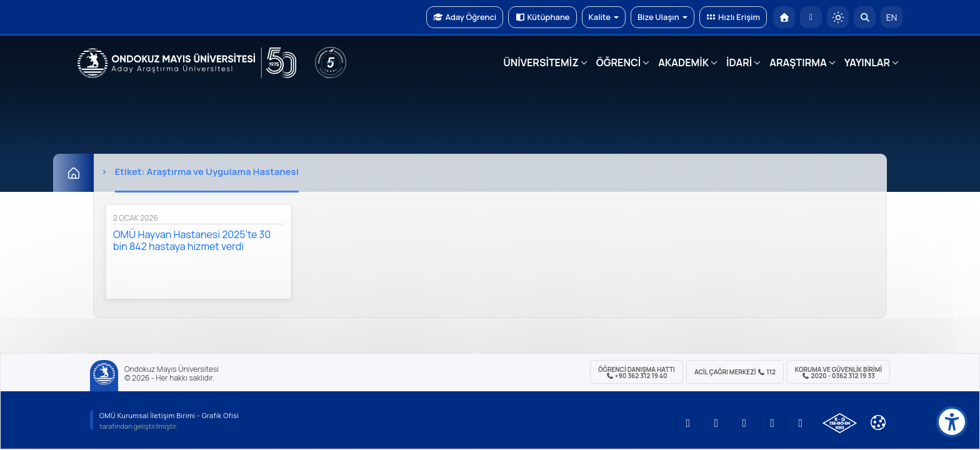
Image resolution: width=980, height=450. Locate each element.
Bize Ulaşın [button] (662, 17)
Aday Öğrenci (465, 17)
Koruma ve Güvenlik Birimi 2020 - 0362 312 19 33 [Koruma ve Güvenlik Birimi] (838, 372)
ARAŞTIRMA (798, 62)
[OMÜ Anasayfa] (784, 17)
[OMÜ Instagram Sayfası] (744, 423)
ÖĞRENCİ (618, 62)
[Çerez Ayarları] (878, 422)
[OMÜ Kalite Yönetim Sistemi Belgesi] (840, 423)
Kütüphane (542, 17)
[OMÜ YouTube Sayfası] (688, 423)
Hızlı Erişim (733, 17)
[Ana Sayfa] (73, 173)
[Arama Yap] (865, 17)
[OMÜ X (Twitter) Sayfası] (772, 423)
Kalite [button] (604, 17)
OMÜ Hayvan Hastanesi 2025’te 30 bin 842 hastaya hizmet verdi (192, 240)
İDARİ (739, 62)
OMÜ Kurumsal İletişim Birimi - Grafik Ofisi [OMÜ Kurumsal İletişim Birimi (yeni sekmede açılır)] (169, 415)
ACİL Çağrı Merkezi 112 (735, 372)
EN (892, 17)
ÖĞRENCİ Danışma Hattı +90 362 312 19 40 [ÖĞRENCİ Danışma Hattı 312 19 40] (637, 372)
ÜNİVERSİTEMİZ (541, 62)
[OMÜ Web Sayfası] (187, 63)
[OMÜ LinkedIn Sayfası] (716, 423)
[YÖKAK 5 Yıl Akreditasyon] (331, 62)
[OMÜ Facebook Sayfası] (801, 423)
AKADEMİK (683, 62)
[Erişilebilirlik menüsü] (952, 422)
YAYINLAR (867, 62)
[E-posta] (811, 17)
